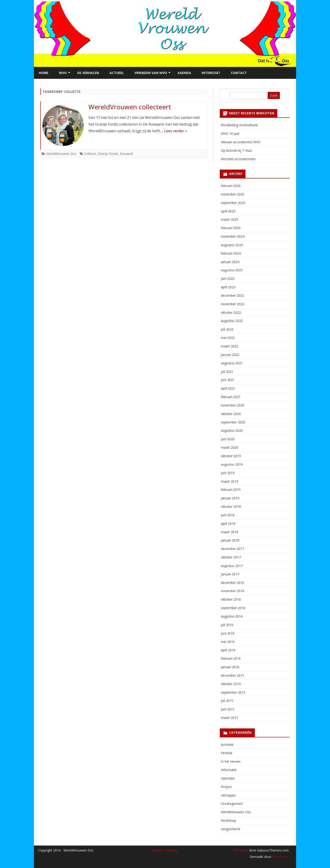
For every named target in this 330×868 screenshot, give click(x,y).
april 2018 (228, 523)
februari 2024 (231, 253)
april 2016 (228, 650)
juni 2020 (228, 439)
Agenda (184, 73)
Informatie (229, 770)
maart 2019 (230, 481)
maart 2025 (230, 219)
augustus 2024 (232, 245)
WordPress (280, 857)
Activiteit (227, 745)
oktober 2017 (231, 557)
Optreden (228, 778)
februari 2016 (231, 658)
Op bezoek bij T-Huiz (236, 150)
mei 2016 (228, 642)
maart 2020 (230, 447)
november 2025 (233, 194)
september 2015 (233, 692)
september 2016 (233, 608)
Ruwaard (126, 154)
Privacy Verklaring (165, 850)
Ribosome (241, 850)
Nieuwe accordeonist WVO (241, 142)
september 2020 (233, 422)
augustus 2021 (232, 363)
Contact (239, 73)
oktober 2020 (231, 414)
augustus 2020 (232, 430)
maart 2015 (230, 718)
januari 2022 (230, 355)
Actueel (117, 73)
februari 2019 (231, 490)
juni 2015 (228, 709)
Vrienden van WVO (151, 73)
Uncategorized (232, 803)
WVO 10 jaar (230, 133)
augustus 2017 (232, 566)
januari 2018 (230, 540)
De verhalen (88, 73)
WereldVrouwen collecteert (130, 107)
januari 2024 (230, 262)
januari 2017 (230, 574)
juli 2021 (227, 372)
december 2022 (232, 295)
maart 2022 (230, 346)
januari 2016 (230, 667)
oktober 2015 (231, 684)
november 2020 (233, 405)
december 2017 (232, 549)
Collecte (90, 154)
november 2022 (233, 304)
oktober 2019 (231, 456)
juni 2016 (228, 633)
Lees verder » (176, 131)
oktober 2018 (231, 507)
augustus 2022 (232, 321)
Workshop (228, 820)
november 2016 (233, 591)
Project (226, 787)
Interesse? (211, 73)
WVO (63, 73)
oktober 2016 (231, 599)
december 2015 (232, 675)
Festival (227, 753)
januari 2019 (230, 498)
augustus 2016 (232, 616)
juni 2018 (228, 515)
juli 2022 (227, 329)
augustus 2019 (232, 464)
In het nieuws (231, 761)
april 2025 (228, 211)
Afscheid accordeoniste (238, 159)
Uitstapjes (228, 795)
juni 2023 (228, 279)
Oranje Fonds (108, 154)
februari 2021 (231, 397)
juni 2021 (228, 380)
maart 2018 (230, 532)
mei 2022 (228, 338)
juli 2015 (227, 701)
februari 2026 (231, 186)
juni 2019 (228, 473)
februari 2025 (231, 228)
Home (44, 73)
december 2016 (232, 583)
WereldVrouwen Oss (61, 154)
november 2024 (233, 236)
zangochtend (231, 829)
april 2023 (228, 287)
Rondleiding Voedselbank (239, 125)
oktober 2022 (231, 312)
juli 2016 (227, 625)
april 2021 (228, 388)
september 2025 (233, 203)
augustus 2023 (232, 270)
